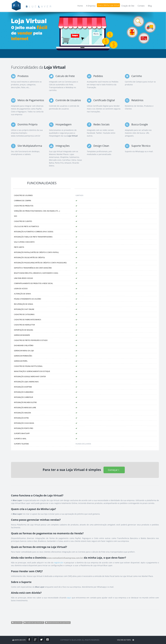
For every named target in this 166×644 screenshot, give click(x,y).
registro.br (59, 563)
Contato (141, 6)
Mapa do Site (19, 640)
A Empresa (91, 6)
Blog (150, 6)
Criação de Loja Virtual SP (34, 622)
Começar (114, 470)
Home (80, 6)
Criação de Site (128, 6)
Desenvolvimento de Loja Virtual (58, 622)
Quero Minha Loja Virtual (108, 5)
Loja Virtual (17, 622)
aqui (69, 598)
